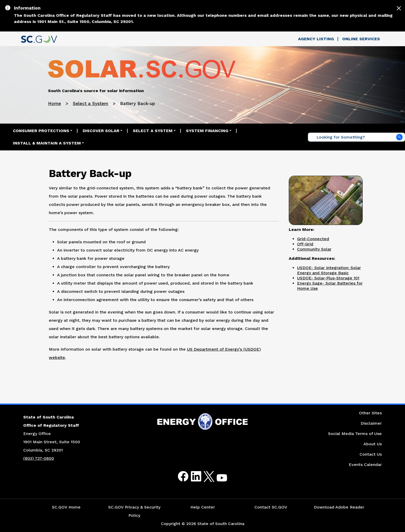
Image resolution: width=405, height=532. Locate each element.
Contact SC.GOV (271, 507)
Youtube (218, 479)
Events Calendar (365, 465)
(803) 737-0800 (39, 458)
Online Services (361, 39)
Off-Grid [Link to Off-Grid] (305, 244)
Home (54, 103)
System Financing (207, 131)
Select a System (91, 103)
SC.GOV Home (66, 507)
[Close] (399, 8)
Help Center (203, 507)
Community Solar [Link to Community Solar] (314, 249)
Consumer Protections (41, 131)
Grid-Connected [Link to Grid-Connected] (313, 239)
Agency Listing (316, 39)
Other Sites (370, 413)
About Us (373, 444)
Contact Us (371, 454)
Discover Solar (101, 131)
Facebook (179, 476)
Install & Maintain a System (47, 143)
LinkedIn (192, 476)
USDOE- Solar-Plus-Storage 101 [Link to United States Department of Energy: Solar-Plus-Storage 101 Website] (328, 278)
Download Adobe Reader (339, 507)
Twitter (204, 476)
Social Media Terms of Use (355, 434)
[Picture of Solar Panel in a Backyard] (326, 200)
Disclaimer (371, 423)
